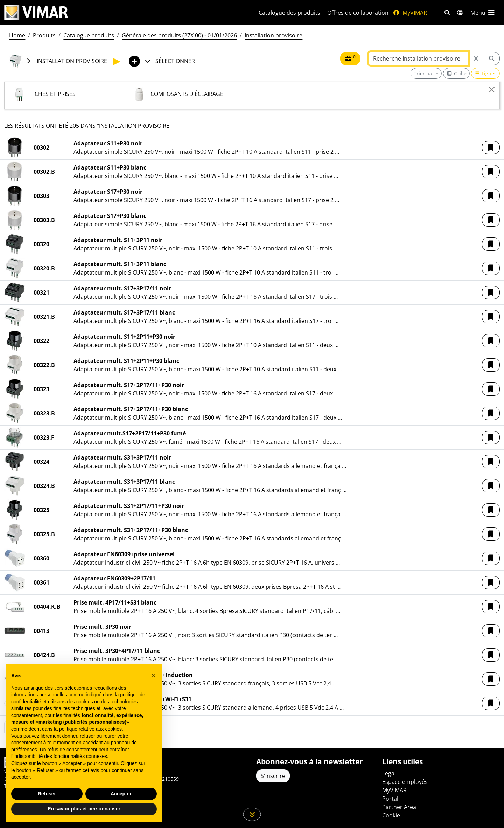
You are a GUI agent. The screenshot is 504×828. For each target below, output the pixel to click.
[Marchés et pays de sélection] (460, 13)
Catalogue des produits (289, 13)
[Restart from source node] (476, 58)
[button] (491, 147)
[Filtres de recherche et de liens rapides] (447, 13)
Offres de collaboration (358, 13)
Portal (390, 799)
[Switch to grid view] (456, 73)
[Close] (492, 90)
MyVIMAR (410, 13)
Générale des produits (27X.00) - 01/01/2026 (179, 35)
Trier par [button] (424, 73)
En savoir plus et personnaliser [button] (84, 809)
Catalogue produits (89, 35)
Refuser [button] (47, 794)
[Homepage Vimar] (36, 12)
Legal (389, 773)
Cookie (391, 815)
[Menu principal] (483, 13)
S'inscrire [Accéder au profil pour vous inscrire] (273, 776)
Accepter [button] (121, 794)
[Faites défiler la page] (252, 814)
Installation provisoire (274, 35)
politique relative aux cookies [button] (90, 729)
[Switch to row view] (486, 73)
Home (17, 35)
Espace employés (405, 782)
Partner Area (399, 807)
